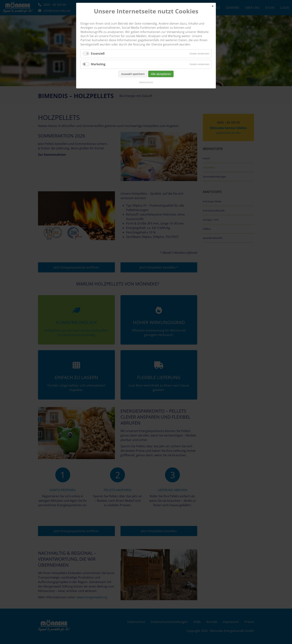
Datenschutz (146, 82)
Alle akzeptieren (161, 74)
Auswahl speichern (133, 74)
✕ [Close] (213, 6)
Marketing (98, 64)
